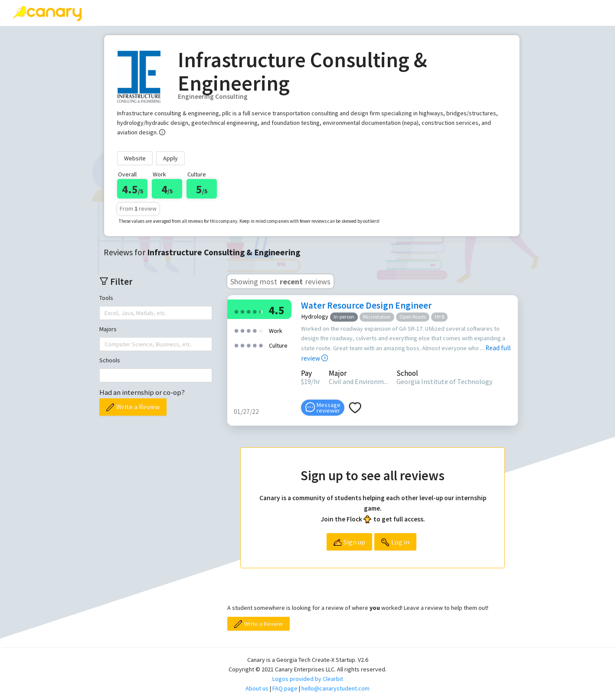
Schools (110, 360)
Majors (108, 329)
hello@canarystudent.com (335, 688)
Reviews (120, 13)
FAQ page (285, 688)
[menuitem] (120, 13)
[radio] (236, 311)
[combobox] (105, 313)
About (362, 13)
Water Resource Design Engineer (366, 305)
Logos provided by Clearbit (308, 679)
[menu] (355, 13)
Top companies (251, 13)
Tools (106, 298)
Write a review (180, 13)
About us (257, 688)
